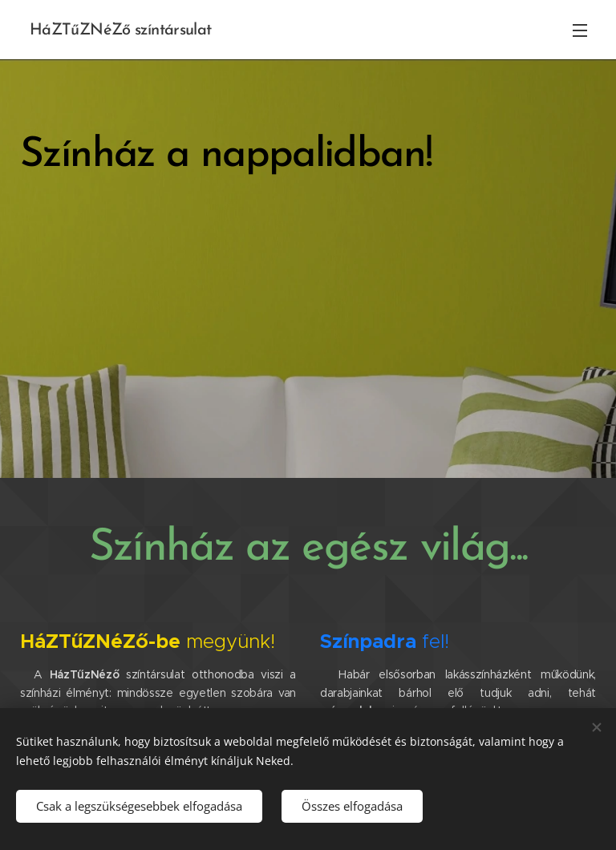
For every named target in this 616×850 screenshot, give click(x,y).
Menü (580, 30)
